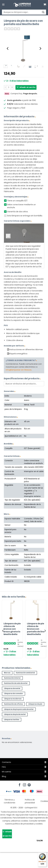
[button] (3, 4)
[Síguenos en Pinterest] (29, 784)
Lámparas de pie (35, 704)
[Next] (40, 49)
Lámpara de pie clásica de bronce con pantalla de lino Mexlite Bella (36, 629)
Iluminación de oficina (13, 704)
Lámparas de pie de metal (15, 714)
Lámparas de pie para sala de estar (19, 709)
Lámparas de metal (12, 688)
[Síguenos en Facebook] (19, 784)
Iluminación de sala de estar (16, 683)
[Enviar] (43, 12)
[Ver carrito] (45, 5)
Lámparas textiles (12, 720)
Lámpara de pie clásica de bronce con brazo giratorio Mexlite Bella (12, 629)
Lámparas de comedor (14, 694)
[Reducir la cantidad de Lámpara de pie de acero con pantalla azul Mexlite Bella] (5, 87)
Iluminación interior (12, 678)
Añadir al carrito (27, 87)
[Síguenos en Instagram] (24, 784)
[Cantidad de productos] (9, 87)
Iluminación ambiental (25, 673)
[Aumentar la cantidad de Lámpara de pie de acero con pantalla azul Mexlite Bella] (12, 87)
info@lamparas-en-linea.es (19, 370)
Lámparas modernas (13, 699)
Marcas (7, 673)
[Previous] (8, 49)
